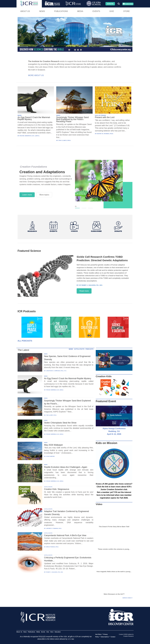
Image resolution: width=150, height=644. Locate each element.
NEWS (20, 115)
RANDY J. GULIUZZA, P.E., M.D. (55, 572)
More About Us (36, 75)
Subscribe (128, 4)
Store (127, 11)
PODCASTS (89, 349)
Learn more (27, 195)
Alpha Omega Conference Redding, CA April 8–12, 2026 (114, 431)
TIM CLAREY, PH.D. (51, 415)
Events (96, 11)
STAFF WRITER (50, 456)
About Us (25, 11)
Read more (84, 291)
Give (112, 11)
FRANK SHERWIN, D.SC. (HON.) (55, 390)
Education (58, 632)
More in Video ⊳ (127, 598)
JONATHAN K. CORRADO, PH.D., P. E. (56, 371)
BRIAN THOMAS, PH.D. (52, 547)
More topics (44, 195)
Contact (113, 637)
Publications (61, 11)
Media (80, 11)
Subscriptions (105, 637)
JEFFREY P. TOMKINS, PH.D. (54, 528)
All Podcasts (25, 341)
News (42, 11)
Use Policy (98, 634)
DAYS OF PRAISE (100, 115)
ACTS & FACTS (79, 349)
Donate (110, 4)
